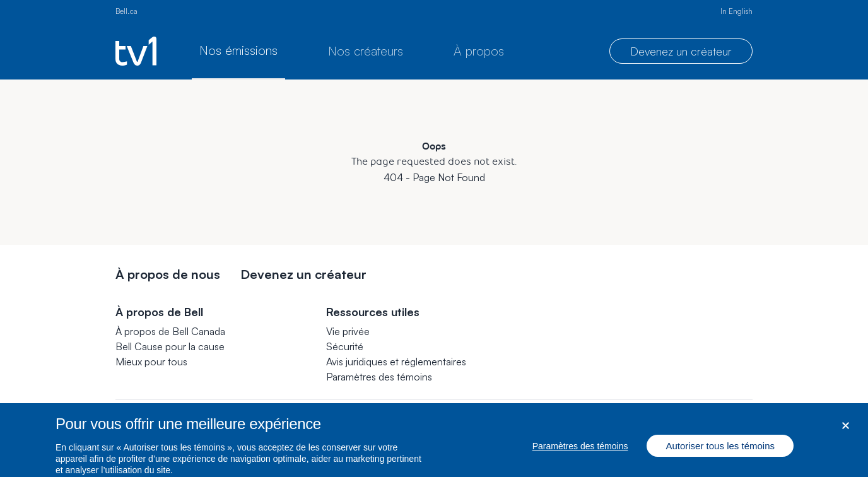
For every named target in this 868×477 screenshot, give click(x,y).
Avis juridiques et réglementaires (396, 362)
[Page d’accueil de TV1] (136, 51)
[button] (379, 377)
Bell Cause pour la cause (170, 346)
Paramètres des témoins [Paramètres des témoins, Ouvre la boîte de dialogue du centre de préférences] (580, 451)
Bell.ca (126, 11)
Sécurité (345, 346)
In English (736, 11)
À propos (479, 51)
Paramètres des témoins (379, 377)
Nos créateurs (366, 51)
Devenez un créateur (681, 51)
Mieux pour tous (151, 362)
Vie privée (348, 331)
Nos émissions (238, 50)
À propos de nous (168, 274)
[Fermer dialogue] (846, 431)
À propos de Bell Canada (170, 331)
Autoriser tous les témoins (720, 451)
